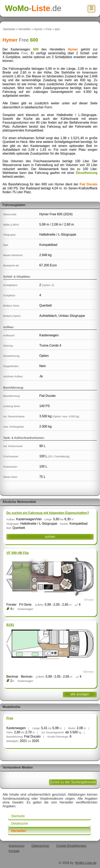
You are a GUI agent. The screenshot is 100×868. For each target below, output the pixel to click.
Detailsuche (20, 823)
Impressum (16, 846)
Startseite (9, 29)
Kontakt (14, 851)
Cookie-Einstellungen (71, 846)
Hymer (38, 29)
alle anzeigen (80, 694)
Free (49, 29)
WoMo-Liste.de (86, 863)
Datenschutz (40, 846)
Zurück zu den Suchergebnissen (73, 782)
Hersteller (25, 29)
